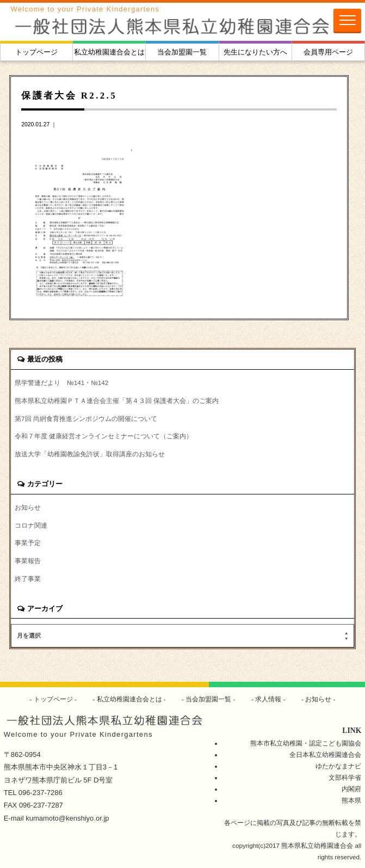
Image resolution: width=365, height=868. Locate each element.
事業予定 (28, 543)
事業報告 (28, 561)
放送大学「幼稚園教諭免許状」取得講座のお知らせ (90, 454)
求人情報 (268, 699)
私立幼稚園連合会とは (109, 52)
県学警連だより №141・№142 (61, 383)
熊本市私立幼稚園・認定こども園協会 (306, 743)
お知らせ (28, 507)
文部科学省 (345, 777)
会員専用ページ (328, 52)
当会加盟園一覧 (182, 52)
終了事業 (28, 579)
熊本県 (351, 800)
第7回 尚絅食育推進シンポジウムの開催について (86, 418)
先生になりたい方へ (255, 52)
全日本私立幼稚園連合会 (325, 754)
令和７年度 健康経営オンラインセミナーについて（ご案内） (104, 436)
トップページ (36, 52)
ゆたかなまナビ (338, 766)
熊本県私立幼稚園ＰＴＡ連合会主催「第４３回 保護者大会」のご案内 (117, 401)
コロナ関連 (31, 525)
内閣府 (351, 789)
